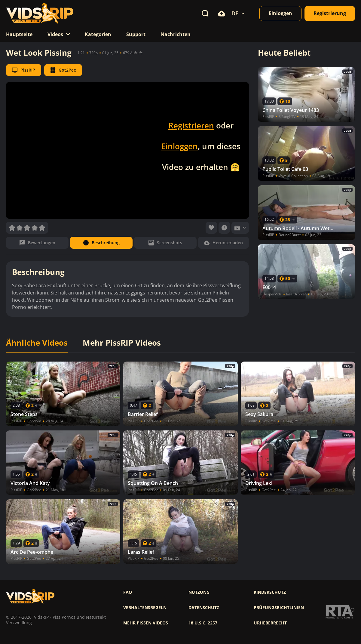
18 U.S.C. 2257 (203, 623)
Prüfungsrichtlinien (279, 608)
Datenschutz (204, 608)
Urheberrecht (270, 623)
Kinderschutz (270, 592)
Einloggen (179, 146)
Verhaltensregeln (145, 608)
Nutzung (199, 592)
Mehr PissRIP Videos (122, 343)
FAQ (128, 592)
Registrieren (191, 125)
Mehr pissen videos (146, 623)
